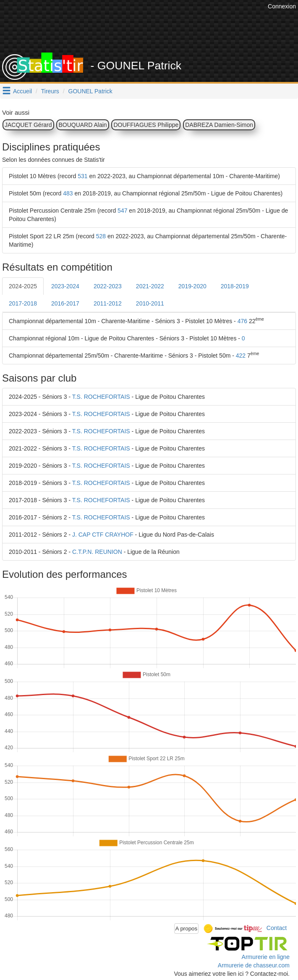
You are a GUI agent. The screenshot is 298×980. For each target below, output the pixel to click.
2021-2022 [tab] (150, 286)
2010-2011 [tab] (150, 303)
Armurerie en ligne (266, 957)
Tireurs (50, 91)
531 (82, 176)
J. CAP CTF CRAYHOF (103, 535)
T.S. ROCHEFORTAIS (101, 397)
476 (242, 321)
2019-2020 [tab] (192, 286)
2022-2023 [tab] (108, 286)
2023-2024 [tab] (65, 286)
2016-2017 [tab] (65, 303)
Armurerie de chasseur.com (254, 965)
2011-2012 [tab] (108, 303)
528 (101, 236)
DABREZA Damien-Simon (219, 125)
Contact (277, 928)
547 (122, 211)
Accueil (22, 91)
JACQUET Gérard (28, 125)
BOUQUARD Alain (82, 125)
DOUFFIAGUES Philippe (146, 125)
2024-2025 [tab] (23, 286)
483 (68, 193)
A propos (187, 929)
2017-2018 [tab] (23, 303)
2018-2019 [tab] (235, 286)
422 (241, 356)
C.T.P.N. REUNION (97, 552)
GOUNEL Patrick (90, 91)
